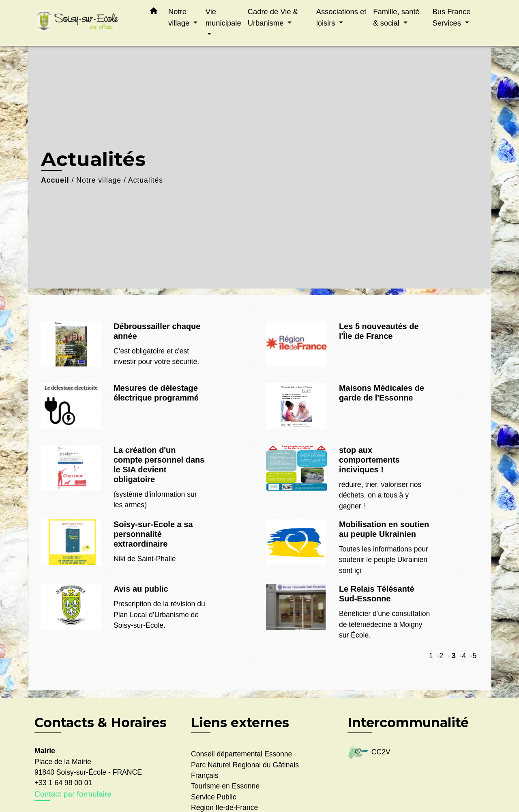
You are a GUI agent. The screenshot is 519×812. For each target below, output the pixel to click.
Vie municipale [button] (223, 17)
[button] (154, 13)
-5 (473, 656)
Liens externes (240, 723)
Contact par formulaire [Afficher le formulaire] (73, 794)
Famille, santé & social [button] (396, 17)
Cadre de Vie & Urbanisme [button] (273, 17)
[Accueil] (85, 23)
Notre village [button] (180, 17)
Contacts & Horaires (101, 723)
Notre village (99, 180)
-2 (440, 656)
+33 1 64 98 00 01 (63, 783)
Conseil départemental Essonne (241, 754)
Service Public (213, 797)
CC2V (369, 753)
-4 (463, 656)
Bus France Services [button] (451, 17)
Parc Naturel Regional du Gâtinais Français (245, 770)
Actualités (146, 180)
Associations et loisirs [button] (341, 17)
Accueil (55, 180)
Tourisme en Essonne (225, 786)
